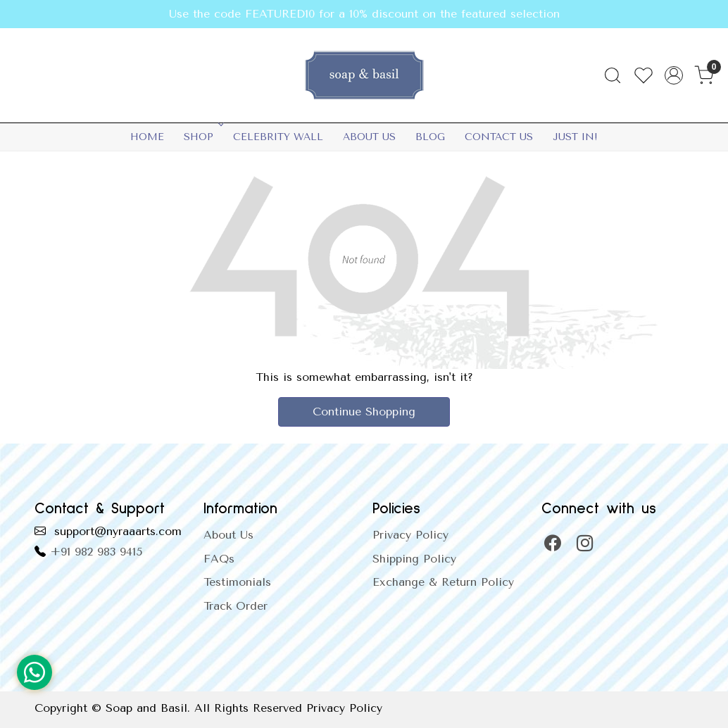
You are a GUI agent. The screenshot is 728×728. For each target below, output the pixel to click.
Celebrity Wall (278, 137)
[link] (613, 75)
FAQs (219, 559)
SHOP (202, 137)
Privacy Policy (410, 535)
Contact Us (499, 137)
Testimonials (237, 582)
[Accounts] (674, 75)
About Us (369, 137)
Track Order (236, 606)
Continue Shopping (364, 412)
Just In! (575, 137)
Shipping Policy (414, 559)
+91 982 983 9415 (96, 552)
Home (147, 137)
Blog (430, 137)
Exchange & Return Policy (443, 582)
